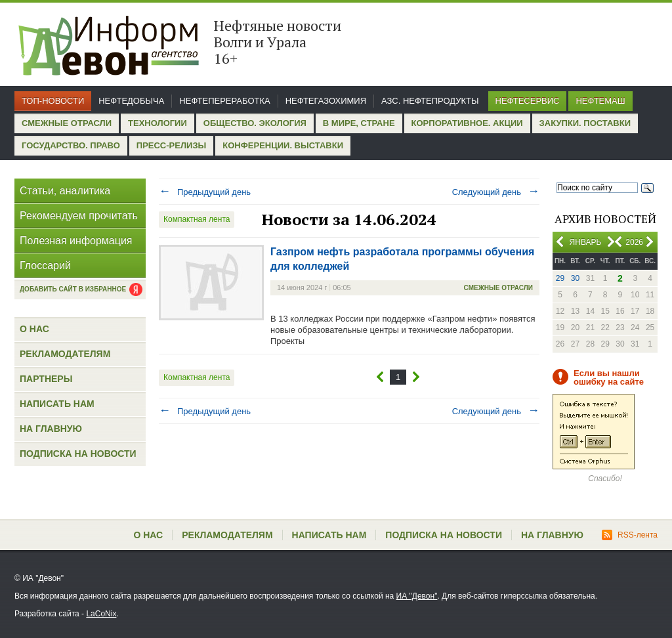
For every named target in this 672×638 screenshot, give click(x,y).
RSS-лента (630, 535)
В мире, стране (359, 123)
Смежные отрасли (67, 123)
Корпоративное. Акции (467, 123)
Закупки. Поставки (585, 123)
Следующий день (496, 192)
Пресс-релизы (171, 145)
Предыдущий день (205, 192)
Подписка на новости (78, 454)
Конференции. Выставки (283, 145)
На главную (51, 429)
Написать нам (57, 404)
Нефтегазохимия (326, 101)
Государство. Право (71, 145)
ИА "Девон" (417, 596)
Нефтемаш (600, 101)
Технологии (157, 123)
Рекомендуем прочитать (79, 216)
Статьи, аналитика (65, 191)
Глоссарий (45, 266)
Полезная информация (76, 241)
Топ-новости (53, 101)
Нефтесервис (528, 101)
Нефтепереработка (224, 101)
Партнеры (46, 379)
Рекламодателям (65, 354)
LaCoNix (101, 614)
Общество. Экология (255, 123)
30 (575, 278)
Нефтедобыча (131, 101)
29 (560, 278)
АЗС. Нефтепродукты (430, 101)
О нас (34, 329)
